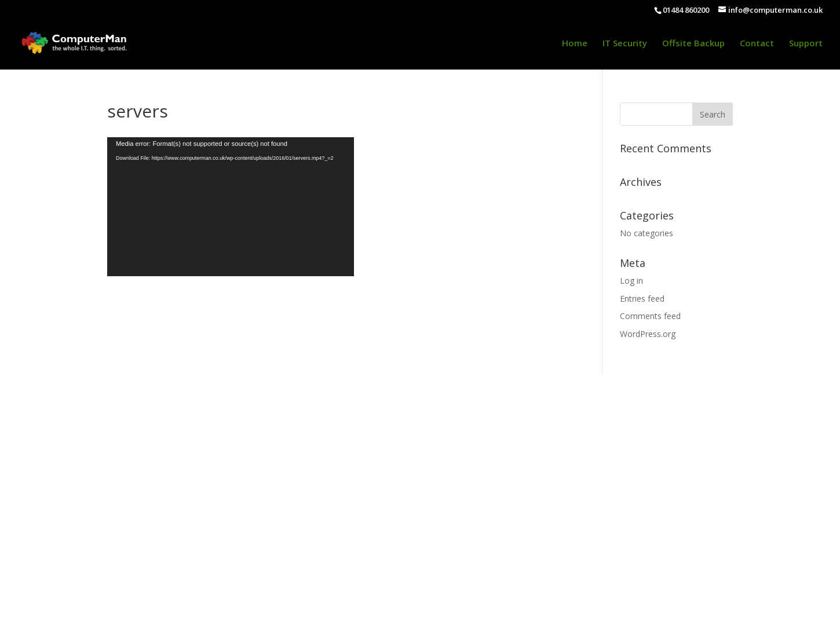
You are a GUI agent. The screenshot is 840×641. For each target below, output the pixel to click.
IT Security (625, 44)
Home (575, 44)
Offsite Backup (693, 44)
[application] (231, 207)
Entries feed (642, 298)
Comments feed (650, 316)
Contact (757, 44)
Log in (631, 281)
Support (806, 44)
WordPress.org (648, 334)
